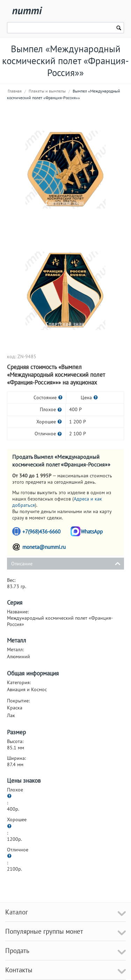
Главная (15, 91)
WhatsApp (92, 532)
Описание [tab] (66, 563)
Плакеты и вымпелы (47, 91)
